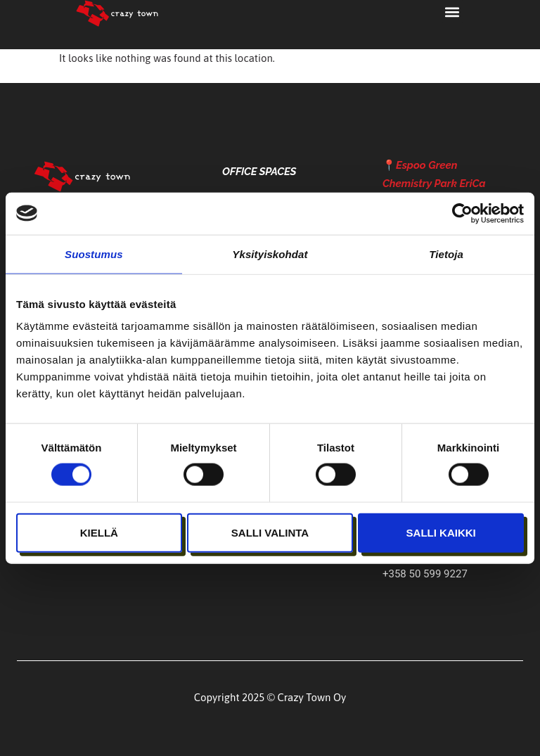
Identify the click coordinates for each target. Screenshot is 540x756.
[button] (452, 12)
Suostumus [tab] (94, 254)
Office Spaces (259, 172)
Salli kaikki (441, 532)
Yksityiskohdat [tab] (270, 254)
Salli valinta (270, 532)
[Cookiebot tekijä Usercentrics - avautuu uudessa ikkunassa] (462, 213)
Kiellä (99, 532)
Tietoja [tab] (446, 254)
